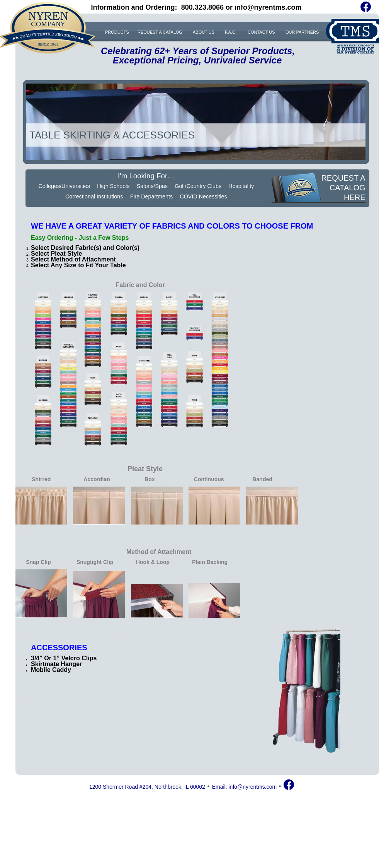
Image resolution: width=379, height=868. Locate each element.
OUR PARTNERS (302, 32)
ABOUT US (204, 32)
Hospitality (241, 186)
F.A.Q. (231, 32)
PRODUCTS (117, 32)
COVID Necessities (203, 196)
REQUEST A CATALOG (160, 32)
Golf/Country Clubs (198, 186)
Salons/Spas (152, 186)
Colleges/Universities (64, 186)
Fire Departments (151, 196)
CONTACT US (261, 32)
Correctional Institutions (94, 196)
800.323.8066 (202, 7)
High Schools (113, 186)
